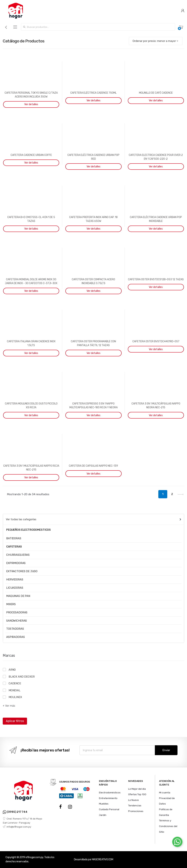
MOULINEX (15, 697)
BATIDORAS (14, 538)
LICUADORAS (15, 588)
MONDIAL (15, 690)
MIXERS (11, 604)
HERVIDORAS (15, 580)
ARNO (12, 670)
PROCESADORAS (17, 612)
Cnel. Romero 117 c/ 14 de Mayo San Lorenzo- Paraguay (22, 821)
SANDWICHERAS (17, 621)
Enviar (166, 750)
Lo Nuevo (133, 800)
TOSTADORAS (15, 629)
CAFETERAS (14, 547)
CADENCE (15, 683)
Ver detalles (31, 104)
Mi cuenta (165, 792)
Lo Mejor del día (137, 789)
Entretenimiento (108, 798)
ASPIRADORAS (15, 637)
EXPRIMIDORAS (16, 563)
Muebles (104, 804)
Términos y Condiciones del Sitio (168, 826)
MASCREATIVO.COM (103, 859)
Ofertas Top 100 (137, 794)
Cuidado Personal (109, 809)
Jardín (103, 815)
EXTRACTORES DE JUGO (22, 571)
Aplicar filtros (15, 721)
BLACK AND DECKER (22, 677)
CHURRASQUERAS (18, 555)
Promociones (136, 811)
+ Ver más (9, 706)
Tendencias (135, 805)
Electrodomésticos (110, 792)
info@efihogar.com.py (17, 827)
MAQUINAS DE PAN (18, 596)
